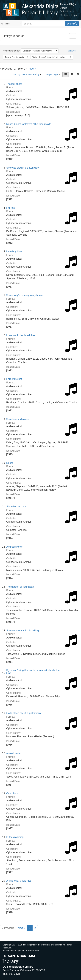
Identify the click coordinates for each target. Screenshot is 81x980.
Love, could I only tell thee (21, 335)
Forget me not (14, 379)
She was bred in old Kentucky (23, 168)
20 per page (53, 74)
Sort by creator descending (27, 74)
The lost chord (14, 84)
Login (74, 15)
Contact (64, 15)
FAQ (72, 4)
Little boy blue (14, 252)
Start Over (72, 51)
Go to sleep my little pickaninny (24, 713)
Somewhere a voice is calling (22, 631)
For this (10, 208)
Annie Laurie (13, 753)
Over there (12, 793)
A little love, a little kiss (19, 881)
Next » (33, 69)
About (63, 4)
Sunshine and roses (17, 419)
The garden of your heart (20, 587)
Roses (10, 463)
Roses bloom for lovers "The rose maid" (28, 124)
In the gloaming (15, 837)
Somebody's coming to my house (25, 295)
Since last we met (16, 507)
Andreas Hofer (14, 547)
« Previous (8, 928)
